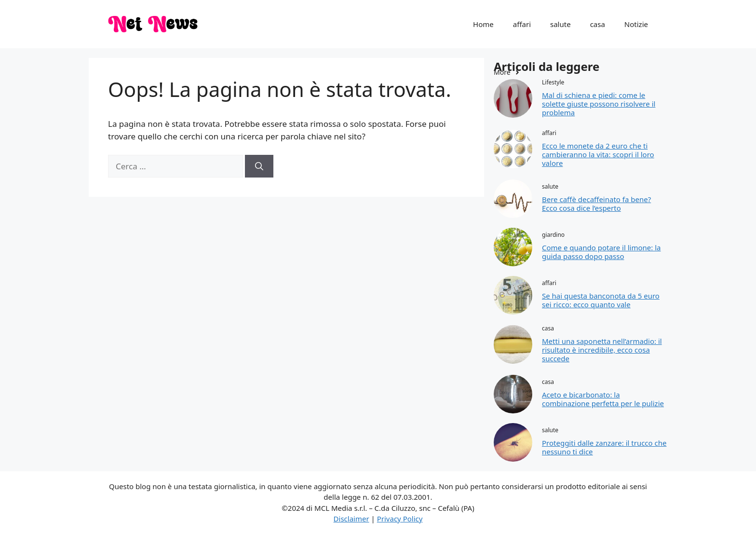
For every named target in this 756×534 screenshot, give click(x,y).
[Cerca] (259, 166)
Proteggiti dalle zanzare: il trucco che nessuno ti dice (604, 447)
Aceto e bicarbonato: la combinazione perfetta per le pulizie (603, 399)
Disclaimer (351, 519)
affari (522, 24)
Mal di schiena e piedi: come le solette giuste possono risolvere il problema (599, 104)
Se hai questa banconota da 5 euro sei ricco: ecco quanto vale (601, 300)
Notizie (636, 24)
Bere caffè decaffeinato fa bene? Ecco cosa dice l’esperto (596, 204)
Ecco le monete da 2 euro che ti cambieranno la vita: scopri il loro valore (598, 154)
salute (560, 24)
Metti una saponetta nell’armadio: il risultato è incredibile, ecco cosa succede (602, 350)
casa (598, 24)
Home (483, 24)
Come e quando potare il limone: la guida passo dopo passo (601, 252)
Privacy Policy (400, 519)
